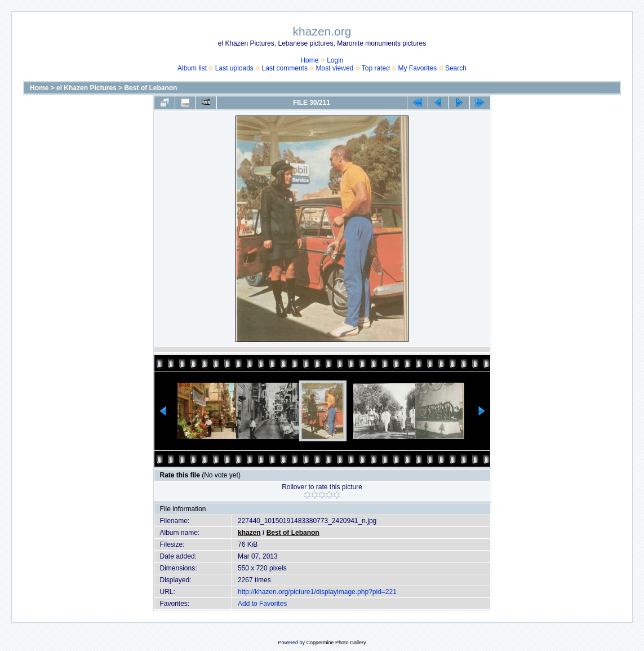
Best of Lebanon (150, 88)
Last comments (285, 68)
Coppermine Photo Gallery (336, 643)
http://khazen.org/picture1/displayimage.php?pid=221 (317, 592)
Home (309, 60)
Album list (192, 68)
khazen (249, 533)
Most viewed (335, 68)
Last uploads (234, 68)
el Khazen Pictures (86, 88)
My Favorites (418, 68)
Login (335, 60)
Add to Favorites (262, 604)
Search (456, 68)
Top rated (376, 68)
